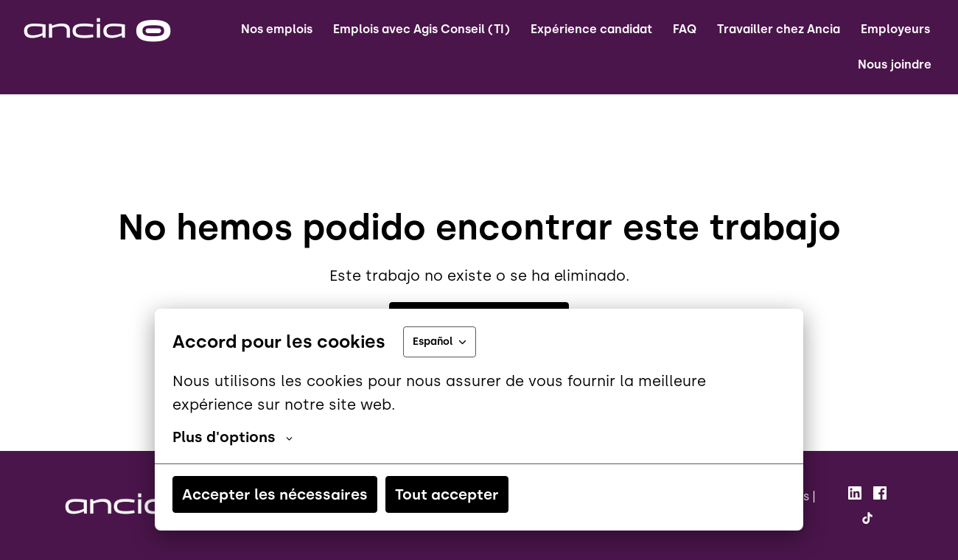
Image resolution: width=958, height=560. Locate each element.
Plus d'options (232, 437)
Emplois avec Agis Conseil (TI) (422, 29)
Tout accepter (447, 494)
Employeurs (895, 29)
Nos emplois (277, 29)
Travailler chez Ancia (779, 29)
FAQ (685, 29)
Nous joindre (895, 64)
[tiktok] (867, 518)
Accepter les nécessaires (275, 494)
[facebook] (880, 493)
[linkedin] (855, 493)
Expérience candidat (591, 29)
